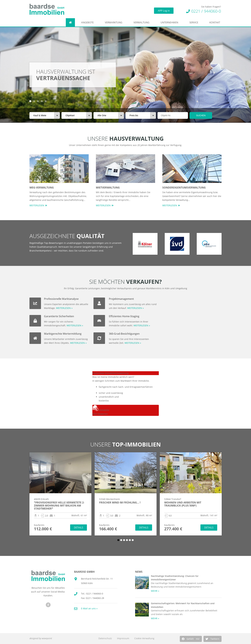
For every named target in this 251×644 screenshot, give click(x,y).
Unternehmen (170, 22)
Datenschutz (105, 638)
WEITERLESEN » (64, 308)
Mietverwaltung (108, 188)
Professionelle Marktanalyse (61, 299)
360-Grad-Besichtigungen (124, 334)
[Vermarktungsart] (45, 115)
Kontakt (216, 22)
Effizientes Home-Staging (124, 316)
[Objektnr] (173, 115)
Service (195, 22)
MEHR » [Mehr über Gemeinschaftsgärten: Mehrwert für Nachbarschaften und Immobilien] (155, 618)
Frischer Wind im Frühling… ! (120, 503)
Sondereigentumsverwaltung (184, 188)
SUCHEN (201, 115)
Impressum (123, 638)
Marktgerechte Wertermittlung (63, 334)
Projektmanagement (121, 299)
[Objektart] (77, 115)
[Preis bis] (141, 115)
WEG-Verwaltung (42, 188)
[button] (191, 639)
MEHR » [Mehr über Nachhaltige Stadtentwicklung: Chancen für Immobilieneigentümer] (155, 591)
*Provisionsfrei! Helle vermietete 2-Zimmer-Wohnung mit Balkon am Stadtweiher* (59, 506)
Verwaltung (142, 22)
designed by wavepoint (41, 638)
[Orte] (109, 115)
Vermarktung (114, 22)
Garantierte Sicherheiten (59, 316)
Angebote (88, 22)
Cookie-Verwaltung (144, 638)
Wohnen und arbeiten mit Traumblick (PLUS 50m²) (183, 504)
